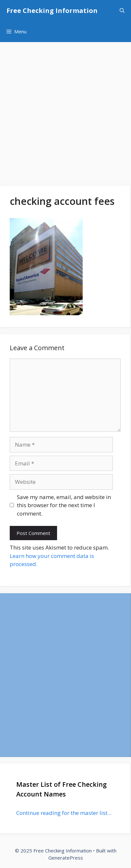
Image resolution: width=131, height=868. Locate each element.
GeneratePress (66, 858)
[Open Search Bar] (122, 11)
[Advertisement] (65, 111)
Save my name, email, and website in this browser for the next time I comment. (64, 505)
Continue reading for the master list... (64, 813)
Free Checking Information (52, 11)
